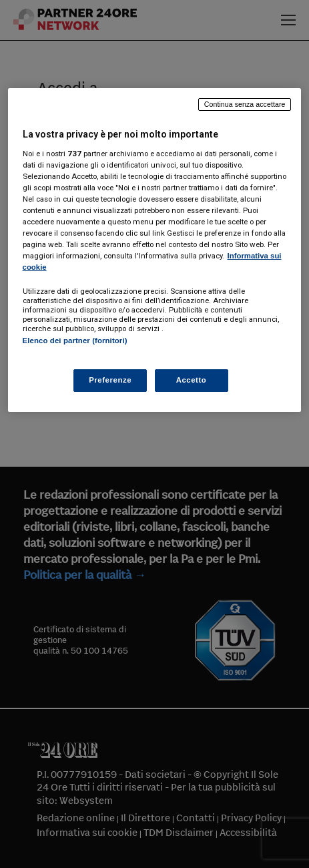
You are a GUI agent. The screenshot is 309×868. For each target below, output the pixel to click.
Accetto (192, 380)
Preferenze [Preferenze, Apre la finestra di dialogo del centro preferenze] (110, 380)
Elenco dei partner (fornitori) (75, 341)
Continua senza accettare (245, 104)
